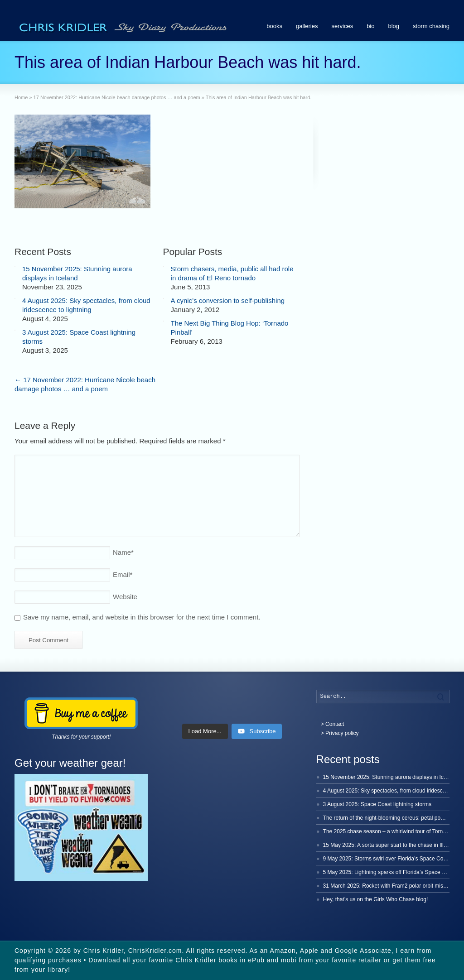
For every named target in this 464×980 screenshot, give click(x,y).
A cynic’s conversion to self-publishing (228, 300)
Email (123, 574)
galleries (307, 26)
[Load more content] (205, 731)
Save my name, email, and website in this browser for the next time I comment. (142, 617)
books (274, 26)
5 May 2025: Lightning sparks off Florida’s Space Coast (390, 872)
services (342, 26)
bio (370, 26)
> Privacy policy (340, 733)
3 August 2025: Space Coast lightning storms (377, 804)
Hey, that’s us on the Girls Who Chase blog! (376, 899)
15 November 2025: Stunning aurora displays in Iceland (390, 777)
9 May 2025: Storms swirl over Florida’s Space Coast (387, 859)
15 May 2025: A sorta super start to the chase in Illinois (389, 845)
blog (394, 26)
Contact (335, 724)
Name (123, 552)
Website (125, 597)
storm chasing (431, 26)
